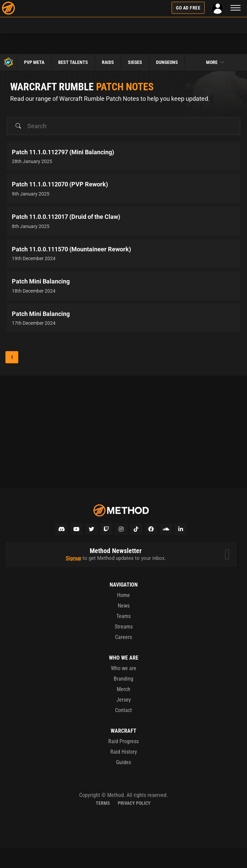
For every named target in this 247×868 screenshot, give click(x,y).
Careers (123, 637)
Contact (123, 710)
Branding (123, 679)
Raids (108, 62)
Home (123, 595)
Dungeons (167, 62)
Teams (123, 616)
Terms (103, 803)
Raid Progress (123, 741)
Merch (123, 689)
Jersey (124, 700)
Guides (123, 762)
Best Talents (73, 62)
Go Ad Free (188, 8)
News (124, 606)
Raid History (124, 752)
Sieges (135, 62)
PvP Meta (34, 62)
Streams (124, 627)
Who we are (124, 668)
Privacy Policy (134, 803)
